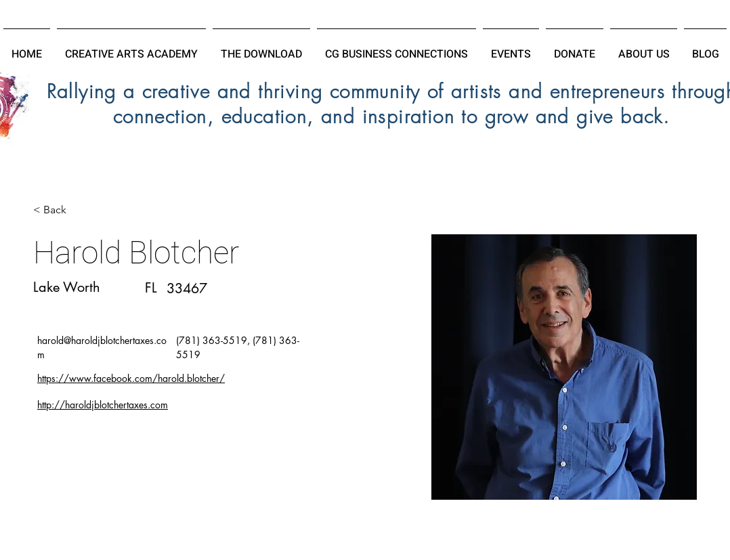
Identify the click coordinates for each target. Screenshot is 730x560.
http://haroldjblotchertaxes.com (103, 405)
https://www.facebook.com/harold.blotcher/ (131, 378)
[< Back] (60, 210)
